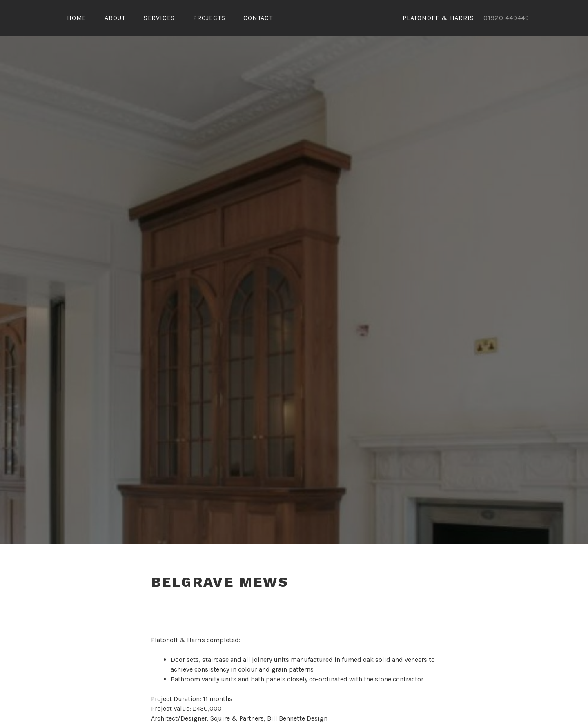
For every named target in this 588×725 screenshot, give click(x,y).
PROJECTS (209, 18)
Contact (258, 18)
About (115, 18)
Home (77, 18)
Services (159, 18)
